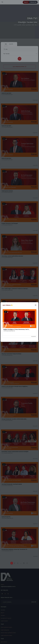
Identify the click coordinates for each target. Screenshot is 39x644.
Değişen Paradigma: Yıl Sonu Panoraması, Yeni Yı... (16, 329)
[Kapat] (36, 305)
